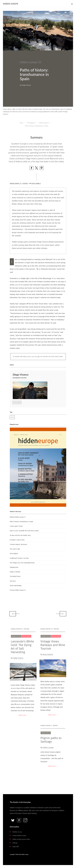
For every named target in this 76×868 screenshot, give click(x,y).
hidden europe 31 (44, 123)
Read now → (23, 715)
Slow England (14, 554)
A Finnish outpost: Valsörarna (18, 544)
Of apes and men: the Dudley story (20, 535)
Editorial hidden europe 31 (18, 517)
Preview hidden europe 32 (18, 590)
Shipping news (14, 567)
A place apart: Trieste (16, 526)
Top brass (13, 581)
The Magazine (31, 123)
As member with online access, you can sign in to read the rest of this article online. (38, 357)
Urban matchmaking (16, 586)
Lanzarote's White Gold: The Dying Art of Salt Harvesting (22, 647)
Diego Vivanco (36, 183)
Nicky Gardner (48, 654)
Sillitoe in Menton (15, 572)
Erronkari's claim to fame (17, 540)
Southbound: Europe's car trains (19, 558)
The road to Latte (15, 549)
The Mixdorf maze (15, 576)
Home (22, 123)
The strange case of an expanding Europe (22, 563)
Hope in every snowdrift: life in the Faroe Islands (24, 531)
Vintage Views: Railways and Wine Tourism (53, 645)
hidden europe (48, 747)
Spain (12, 417)
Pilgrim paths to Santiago (51, 740)
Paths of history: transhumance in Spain (21, 522)
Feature (25, 183)
